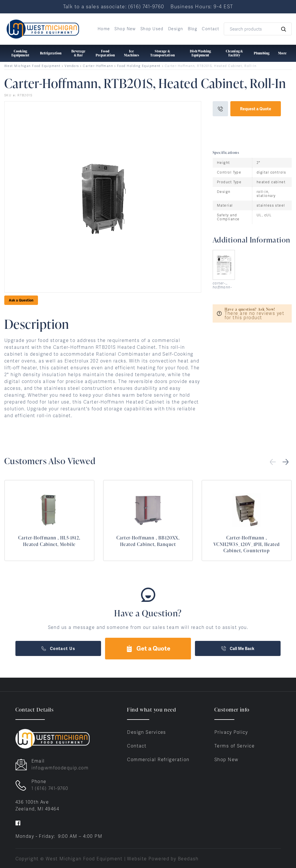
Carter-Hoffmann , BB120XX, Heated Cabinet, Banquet (148, 541)
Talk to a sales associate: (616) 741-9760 (114, 6)
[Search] (258, 29)
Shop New (125, 29)
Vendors (72, 66)
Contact (211, 29)
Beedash (188, 859)
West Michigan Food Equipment (32, 66)
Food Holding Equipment (139, 66)
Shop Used (152, 29)
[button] (285, 462)
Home (104, 29)
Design (176, 29)
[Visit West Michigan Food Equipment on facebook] (18, 823)
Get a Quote (148, 648)
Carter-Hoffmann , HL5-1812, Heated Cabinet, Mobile (49, 541)
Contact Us (58, 649)
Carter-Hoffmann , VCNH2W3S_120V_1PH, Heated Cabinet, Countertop (247, 544)
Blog (193, 29)
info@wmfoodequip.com (60, 768)
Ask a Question (21, 300)
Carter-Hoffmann (98, 66)
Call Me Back (238, 649)
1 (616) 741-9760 (50, 788)
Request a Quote (256, 109)
